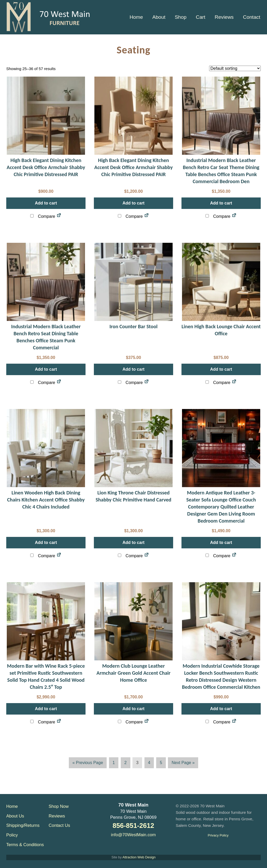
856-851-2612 (133, 826)
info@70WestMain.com (133, 835)
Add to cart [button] (46, 203)
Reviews (57, 816)
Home (12, 806)
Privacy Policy (218, 835)
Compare (43, 216)
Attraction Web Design (139, 857)
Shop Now (59, 806)
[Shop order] (235, 68)
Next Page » (183, 764)
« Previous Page (88, 764)
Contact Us (59, 825)
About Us (15, 816)
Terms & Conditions (25, 845)
